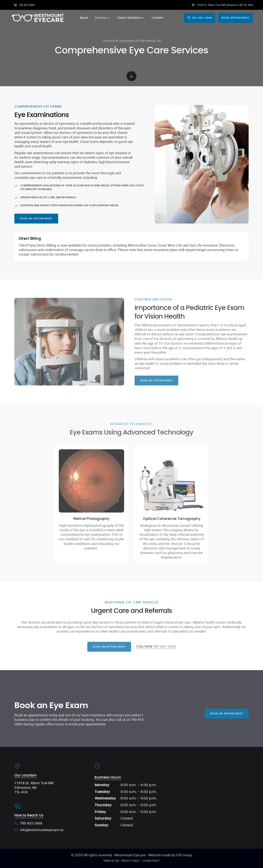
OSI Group (184, 855)
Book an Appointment (36, 219)
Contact (157, 18)
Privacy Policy (131, 861)
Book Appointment (235, 18)
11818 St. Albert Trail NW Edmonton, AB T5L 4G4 (222, 5)
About (84, 18)
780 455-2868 (24, 5)
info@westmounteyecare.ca (42, 830)
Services (103, 18)
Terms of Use (111, 861)
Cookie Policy (151, 861)
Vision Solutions (131, 18)
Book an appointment (109, 647)
